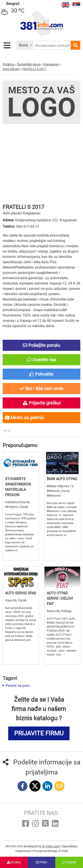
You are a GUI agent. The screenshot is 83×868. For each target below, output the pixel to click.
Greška (14, 862)
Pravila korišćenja (45, 851)
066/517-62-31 (28, 227)
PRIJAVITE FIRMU (39, 733)
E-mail (63, 851)
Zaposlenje (69, 846)
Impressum (24, 851)
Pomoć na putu (16, 686)
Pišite (41, 862)
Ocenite (69, 862)
